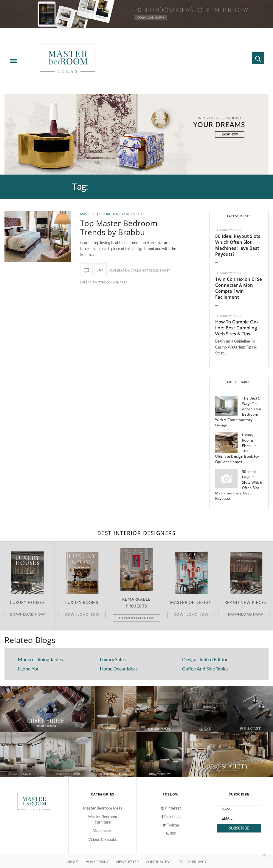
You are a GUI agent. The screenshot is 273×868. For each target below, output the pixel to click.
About (73, 862)
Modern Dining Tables (40, 659)
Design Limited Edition (205, 659)
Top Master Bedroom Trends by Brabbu (119, 228)
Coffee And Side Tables (205, 669)
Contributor (159, 862)
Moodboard (103, 831)
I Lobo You (29, 669)
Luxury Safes (113, 659)
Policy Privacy (193, 862)
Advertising (98, 862)
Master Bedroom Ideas (100, 214)
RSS (171, 834)
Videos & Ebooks (103, 839)
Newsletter (128, 862)
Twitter (171, 825)
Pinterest (171, 808)
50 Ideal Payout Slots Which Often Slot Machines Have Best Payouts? (238, 245)
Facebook (171, 817)
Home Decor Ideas (119, 669)
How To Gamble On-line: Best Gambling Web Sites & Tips (237, 328)
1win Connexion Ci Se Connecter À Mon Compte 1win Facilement (239, 288)
